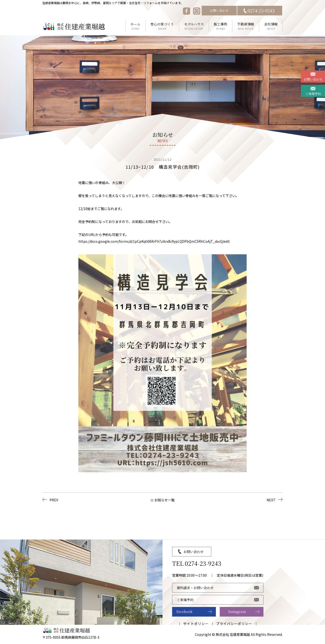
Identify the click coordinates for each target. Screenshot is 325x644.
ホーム (135, 26)
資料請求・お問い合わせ (195, 588)
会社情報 (271, 26)
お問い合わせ (219, 10)
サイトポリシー (196, 624)
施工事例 (221, 26)
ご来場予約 (313, 94)
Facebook (184, 612)
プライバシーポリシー (234, 624)
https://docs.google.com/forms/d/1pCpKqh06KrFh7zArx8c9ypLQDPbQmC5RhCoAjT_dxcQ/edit (154, 241)
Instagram (237, 612)
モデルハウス (194, 26)
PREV (54, 500)
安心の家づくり (162, 26)
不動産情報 (246, 26)
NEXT (271, 500)
